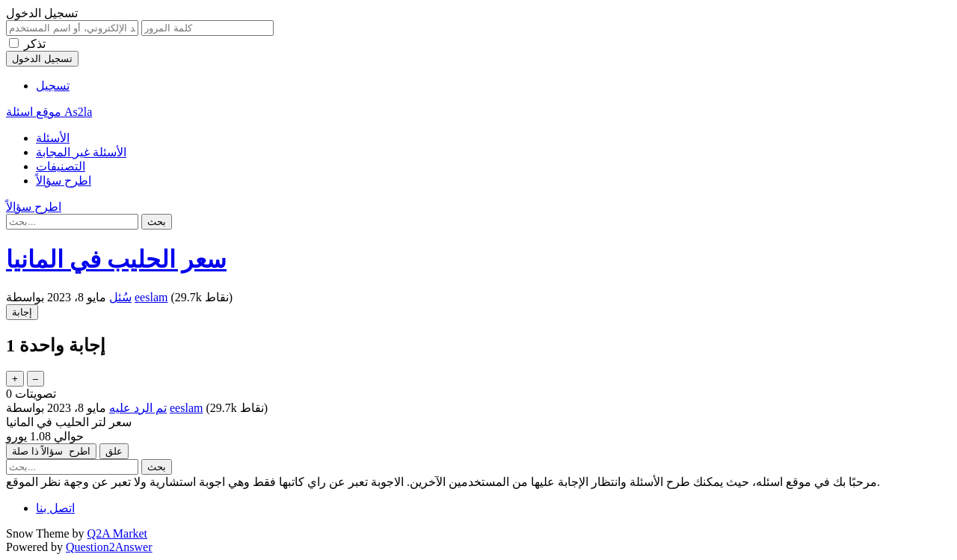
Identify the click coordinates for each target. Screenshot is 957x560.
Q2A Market (117, 533)
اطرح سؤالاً (64, 181)
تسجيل (53, 86)
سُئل (120, 297)
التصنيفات (61, 166)
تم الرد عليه (138, 408)
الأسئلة (53, 138)
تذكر (35, 44)
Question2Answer (109, 547)
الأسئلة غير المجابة (81, 152)
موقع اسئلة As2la (49, 112)
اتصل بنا (55, 508)
